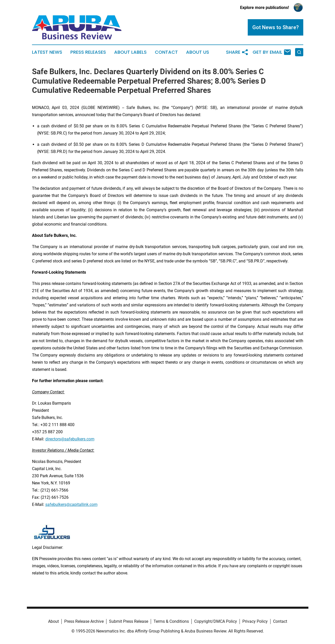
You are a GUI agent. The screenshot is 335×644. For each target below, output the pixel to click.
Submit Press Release (129, 621)
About (53, 621)
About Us (198, 52)
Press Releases (88, 52)
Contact (166, 52)
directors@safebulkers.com (70, 439)
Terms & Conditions (171, 621)
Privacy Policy (255, 621)
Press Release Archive (84, 621)
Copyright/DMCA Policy (216, 621)
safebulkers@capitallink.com (71, 504)
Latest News (47, 52)
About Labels (130, 52)
